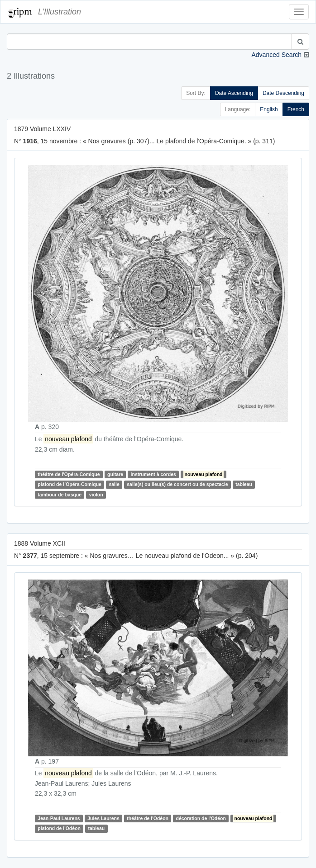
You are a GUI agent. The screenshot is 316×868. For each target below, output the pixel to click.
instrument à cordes (153, 474)
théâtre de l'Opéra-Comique (69, 474)
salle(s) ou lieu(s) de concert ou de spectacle (177, 485)
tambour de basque (60, 495)
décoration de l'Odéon (201, 818)
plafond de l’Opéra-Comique (69, 485)
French (296, 109)
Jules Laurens (103, 818)
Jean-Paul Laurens (59, 818)
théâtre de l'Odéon (148, 818)
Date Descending (283, 93)
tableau (244, 485)
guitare (115, 474)
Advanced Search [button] (276, 55)
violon (96, 495)
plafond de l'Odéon (59, 828)
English (269, 109)
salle (114, 485)
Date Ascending (234, 93)
